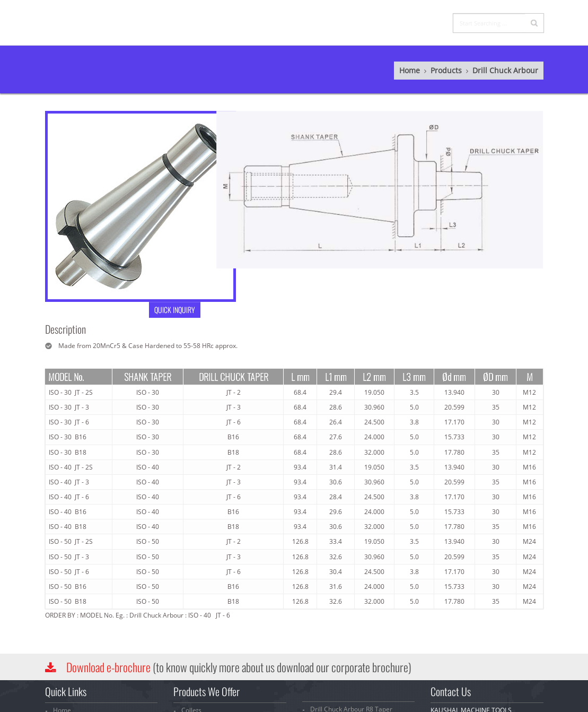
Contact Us (428, 12)
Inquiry (383, 12)
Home (257, 12)
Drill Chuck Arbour (494, 70)
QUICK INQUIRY (164, 310)
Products (340, 12)
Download (108, 667)
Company (295, 12)
